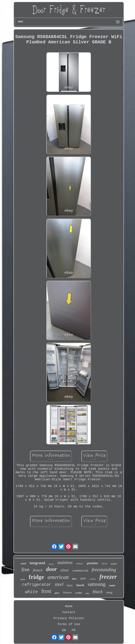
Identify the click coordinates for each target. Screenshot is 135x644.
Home (69, 606)
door (51, 569)
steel (59, 584)
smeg (109, 592)
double (51, 564)
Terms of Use (69, 624)
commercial (80, 570)
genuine (92, 563)
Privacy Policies (69, 618)
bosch (80, 585)
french (38, 570)
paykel (114, 564)
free (26, 569)
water (112, 585)
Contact (69, 612)
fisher (23, 579)
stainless (65, 562)
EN (64, 630)
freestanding (104, 570)
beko (87, 593)
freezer (108, 577)
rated (23, 563)
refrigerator (37, 585)
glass (57, 593)
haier (70, 585)
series (105, 564)
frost (46, 591)
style (83, 578)
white (31, 592)
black (98, 592)
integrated (37, 563)
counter (93, 579)
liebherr (80, 564)
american (58, 577)
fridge (36, 577)
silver (65, 570)
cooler (79, 593)
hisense (67, 592)
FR (73, 630)
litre (74, 579)
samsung (97, 584)
